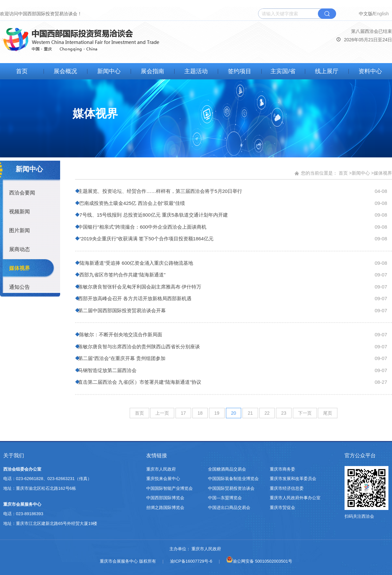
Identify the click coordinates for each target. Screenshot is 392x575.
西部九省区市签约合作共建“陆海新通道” (121, 275)
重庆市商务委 (282, 469)
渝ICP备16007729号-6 (191, 561)
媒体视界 (20, 268)
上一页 (162, 413)
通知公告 (20, 287)
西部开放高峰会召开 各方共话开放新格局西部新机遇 (134, 298)
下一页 (305, 413)
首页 (22, 71)
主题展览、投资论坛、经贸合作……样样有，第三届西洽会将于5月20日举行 (159, 191)
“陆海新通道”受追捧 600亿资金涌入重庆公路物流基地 (135, 263)
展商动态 (20, 249)
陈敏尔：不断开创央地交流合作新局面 (119, 334)
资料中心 (370, 71)
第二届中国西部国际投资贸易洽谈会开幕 (121, 310)
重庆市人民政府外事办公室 (295, 498)
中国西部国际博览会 (165, 498)
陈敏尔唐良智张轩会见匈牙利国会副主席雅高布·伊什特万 (139, 287)
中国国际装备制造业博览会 (233, 479)
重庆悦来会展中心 (163, 479)
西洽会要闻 (22, 193)
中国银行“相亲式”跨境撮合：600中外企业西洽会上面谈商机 (142, 227)
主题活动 (196, 71)
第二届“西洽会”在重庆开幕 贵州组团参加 (121, 358)
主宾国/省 (283, 71)
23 (284, 413)
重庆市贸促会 (282, 508)
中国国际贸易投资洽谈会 (231, 488)
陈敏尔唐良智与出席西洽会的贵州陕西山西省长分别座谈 (138, 347)
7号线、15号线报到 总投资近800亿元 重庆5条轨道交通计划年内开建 (152, 215)
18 (200, 413)
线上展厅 (327, 71)
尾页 (328, 413)
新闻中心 (109, 71)
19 (217, 413)
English (381, 14)
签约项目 (240, 71)
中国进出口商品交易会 (229, 508)
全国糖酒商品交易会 (227, 469)
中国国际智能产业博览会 (170, 488)
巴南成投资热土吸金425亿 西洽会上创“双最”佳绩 (131, 203)
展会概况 (65, 71)
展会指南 (152, 71)
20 (234, 413)
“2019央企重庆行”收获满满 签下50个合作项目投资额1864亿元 (145, 239)
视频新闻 (20, 212)
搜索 (327, 14)
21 (250, 413)
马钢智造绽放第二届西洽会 (107, 370)
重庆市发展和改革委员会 (293, 479)
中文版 (366, 14)
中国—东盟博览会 (225, 498)
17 (183, 413)
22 (267, 413)
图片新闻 (20, 230)
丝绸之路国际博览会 (165, 508)
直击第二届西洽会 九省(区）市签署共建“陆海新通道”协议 (139, 382)
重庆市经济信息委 (287, 488)
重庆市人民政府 (161, 469)
